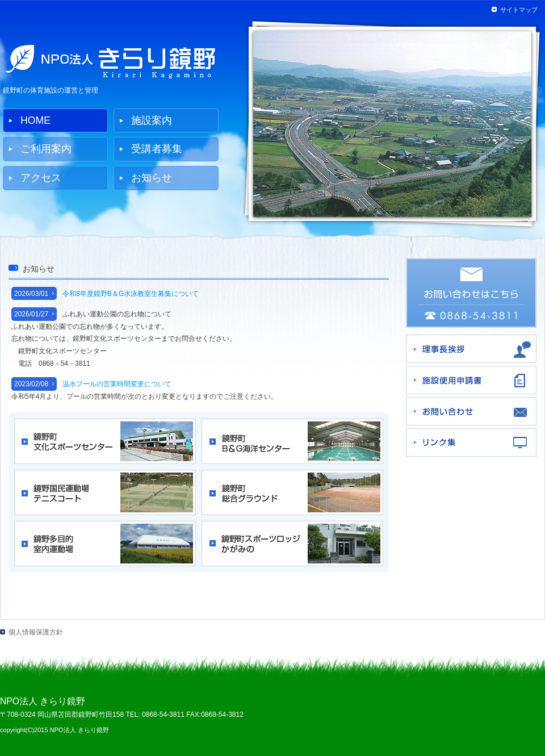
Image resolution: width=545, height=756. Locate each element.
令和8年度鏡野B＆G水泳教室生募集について (131, 294)
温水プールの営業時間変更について (117, 384)
